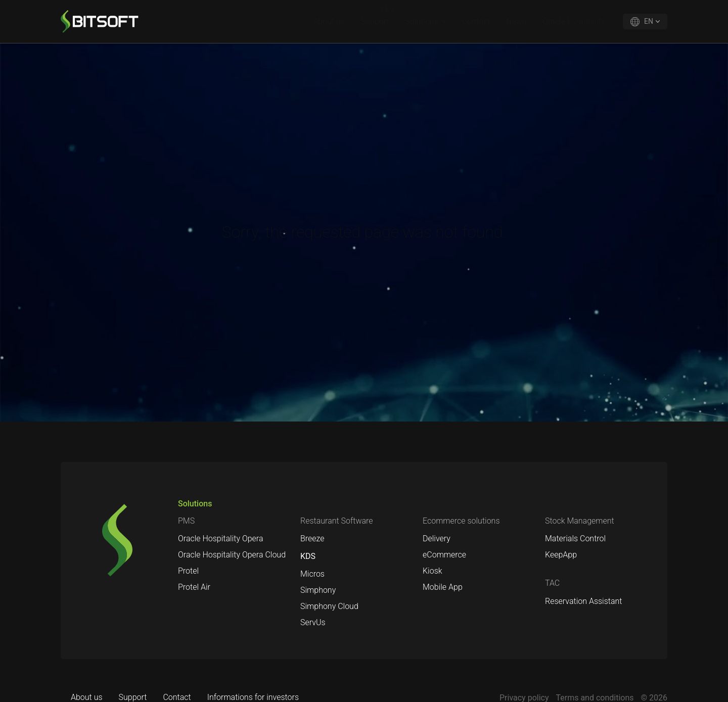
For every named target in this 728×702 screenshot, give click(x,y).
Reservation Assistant (583, 601)
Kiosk (433, 571)
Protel (188, 571)
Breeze (312, 539)
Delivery (437, 539)
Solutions (422, 21)
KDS (308, 556)
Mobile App (443, 587)
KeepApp (561, 555)
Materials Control (575, 539)
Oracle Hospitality (574, 21)
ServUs (313, 622)
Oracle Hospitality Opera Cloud (232, 555)
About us (329, 21)
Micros (312, 574)
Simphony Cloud (329, 606)
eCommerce (444, 555)
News (516, 21)
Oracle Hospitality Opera (221, 539)
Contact (476, 21)
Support (375, 21)
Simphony (318, 590)
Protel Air (194, 587)
